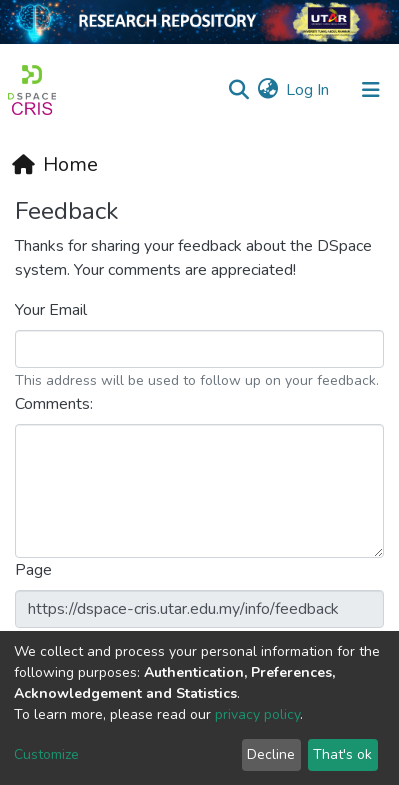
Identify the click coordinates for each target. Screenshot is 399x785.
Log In (308, 90)
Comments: (56, 404)
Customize (46, 754)
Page (35, 570)
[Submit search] (238, 90)
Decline (271, 754)
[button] (267, 90)
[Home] (55, 165)
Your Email (53, 310)
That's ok (342, 754)
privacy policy (257, 714)
